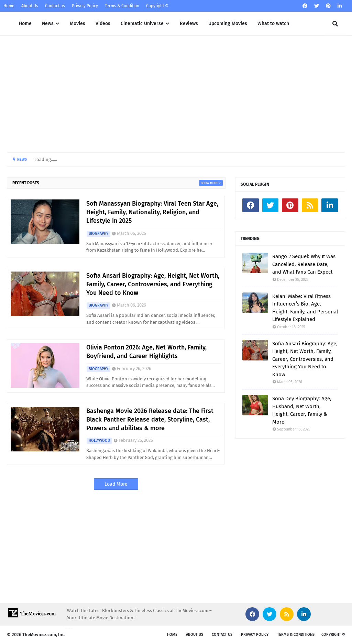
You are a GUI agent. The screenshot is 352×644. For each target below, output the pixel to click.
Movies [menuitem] (78, 24)
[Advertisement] (176, 94)
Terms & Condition (122, 6)
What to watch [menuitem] (273, 24)
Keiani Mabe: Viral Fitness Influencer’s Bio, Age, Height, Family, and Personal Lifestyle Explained (305, 308)
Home (9, 6)
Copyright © (157, 6)
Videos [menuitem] (103, 24)
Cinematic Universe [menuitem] (142, 24)
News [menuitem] (48, 24)
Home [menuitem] (25, 24)
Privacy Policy (85, 6)
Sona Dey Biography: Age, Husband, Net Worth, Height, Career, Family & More (302, 410)
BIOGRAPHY (98, 234)
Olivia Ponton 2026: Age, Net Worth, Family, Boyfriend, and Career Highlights (146, 352)
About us (195, 635)
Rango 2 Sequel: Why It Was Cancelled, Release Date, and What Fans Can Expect (304, 264)
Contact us (55, 6)
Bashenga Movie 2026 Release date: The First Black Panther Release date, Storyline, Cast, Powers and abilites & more (150, 419)
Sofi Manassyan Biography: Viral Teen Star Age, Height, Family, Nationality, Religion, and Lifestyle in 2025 (152, 212)
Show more (210, 183)
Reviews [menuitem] (189, 24)
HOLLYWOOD (99, 441)
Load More (116, 484)
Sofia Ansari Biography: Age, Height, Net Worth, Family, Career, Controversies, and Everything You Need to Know (153, 284)
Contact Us (222, 635)
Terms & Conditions (296, 635)
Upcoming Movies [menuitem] (228, 24)
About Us (30, 6)
